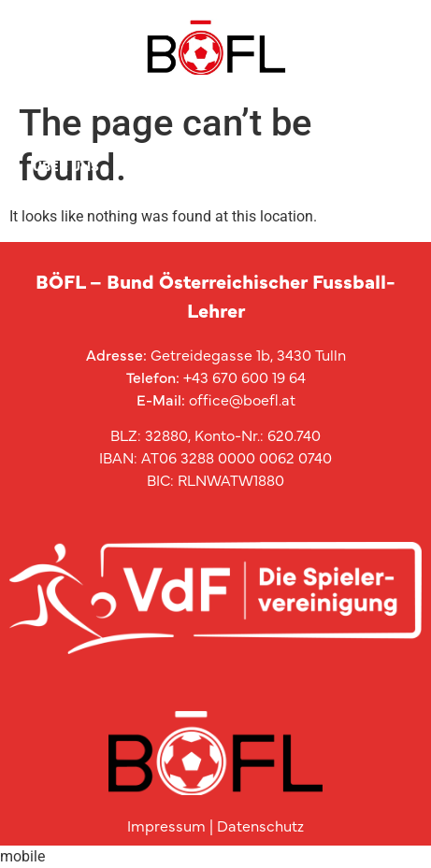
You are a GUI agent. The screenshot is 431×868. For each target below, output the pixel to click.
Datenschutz (260, 825)
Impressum (166, 825)
